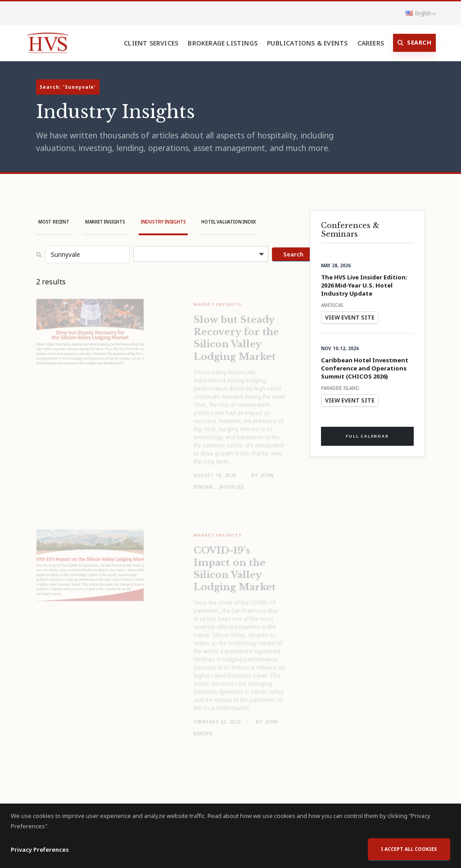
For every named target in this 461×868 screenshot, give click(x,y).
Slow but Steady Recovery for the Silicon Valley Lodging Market (236, 333)
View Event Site (350, 317)
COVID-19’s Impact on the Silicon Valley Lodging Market (235, 564)
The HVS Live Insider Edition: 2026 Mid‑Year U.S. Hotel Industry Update (364, 285)
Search (415, 43)
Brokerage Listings (223, 43)
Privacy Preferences (40, 859)
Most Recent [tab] (54, 222)
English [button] (420, 13)
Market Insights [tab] (105, 222)
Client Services (151, 43)
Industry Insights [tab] (163, 222)
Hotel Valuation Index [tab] (228, 222)
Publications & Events (307, 43)
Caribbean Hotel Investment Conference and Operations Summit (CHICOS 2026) (365, 368)
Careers (371, 43)
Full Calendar (367, 436)
